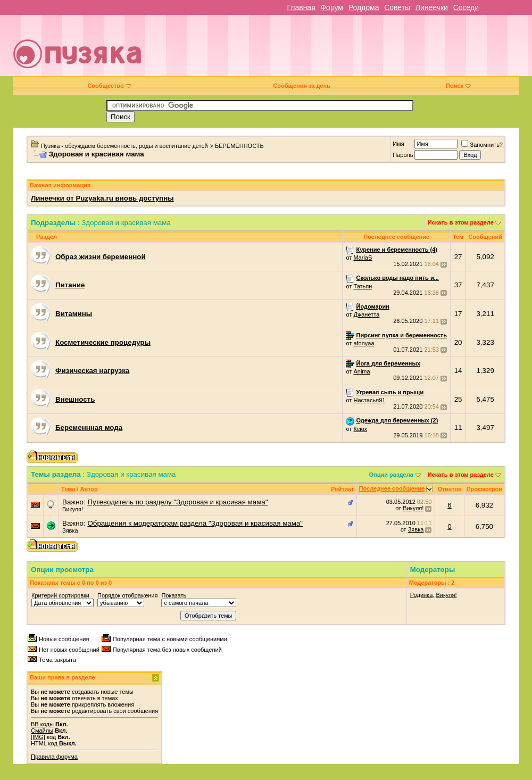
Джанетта (366, 314)
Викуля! (73, 509)
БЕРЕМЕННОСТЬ (239, 146)
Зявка (70, 530)
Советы (397, 7)
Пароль (403, 155)
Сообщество (109, 86)
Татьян (363, 286)
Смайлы (42, 731)
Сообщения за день (301, 86)
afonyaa (364, 343)
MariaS (363, 258)
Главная (301, 7)
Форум (332, 7)
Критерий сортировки (60, 595)
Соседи (466, 7)
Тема (68, 489)
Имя (398, 144)
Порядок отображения (127, 595)
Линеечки (432, 7)
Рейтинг (342, 489)
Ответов (449, 489)
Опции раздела (391, 475)
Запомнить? (482, 145)
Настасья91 (369, 400)
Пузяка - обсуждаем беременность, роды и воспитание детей (124, 146)
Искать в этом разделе (461, 222)
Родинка (422, 595)
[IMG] (38, 737)
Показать (174, 595)
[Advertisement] (369, 49)
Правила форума (54, 757)
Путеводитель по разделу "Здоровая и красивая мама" (177, 502)
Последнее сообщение (392, 488)
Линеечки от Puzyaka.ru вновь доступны (102, 198)
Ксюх (360, 429)
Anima (361, 371)
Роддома (364, 7)
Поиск (458, 86)
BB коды (42, 724)
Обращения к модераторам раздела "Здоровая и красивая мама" (195, 523)
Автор (89, 489)
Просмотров (484, 489)
